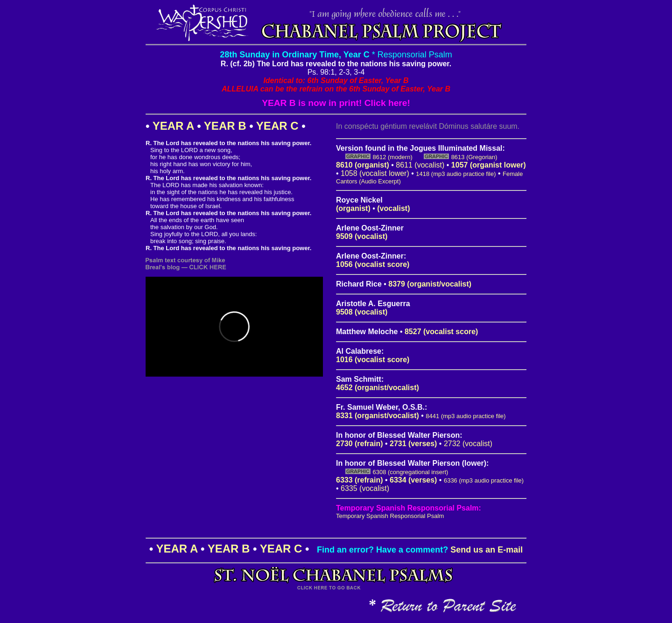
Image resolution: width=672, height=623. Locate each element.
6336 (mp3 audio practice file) (484, 480)
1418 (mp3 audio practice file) (456, 174)
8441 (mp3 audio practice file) (465, 416)
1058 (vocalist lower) (375, 173)
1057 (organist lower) (489, 165)
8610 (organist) (363, 165)
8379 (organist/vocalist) (430, 284)
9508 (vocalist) (362, 312)
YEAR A (173, 126)
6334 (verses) (413, 480)
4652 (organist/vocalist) (378, 388)
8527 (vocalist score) (441, 332)
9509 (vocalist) (362, 236)
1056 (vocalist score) (373, 264)
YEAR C (277, 126)
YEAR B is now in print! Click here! (336, 103)
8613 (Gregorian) (474, 157)
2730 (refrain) (360, 444)
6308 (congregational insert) (410, 472)
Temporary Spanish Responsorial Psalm (390, 516)
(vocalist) (393, 208)
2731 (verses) (413, 444)
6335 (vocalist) (365, 488)
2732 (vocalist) (468, 444)
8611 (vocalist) (420, 165)
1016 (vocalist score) (373, 360)
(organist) (353, 208)
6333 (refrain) (360, 480)
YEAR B (225, 126)
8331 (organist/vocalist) (378, 416)
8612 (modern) (392, 157)
